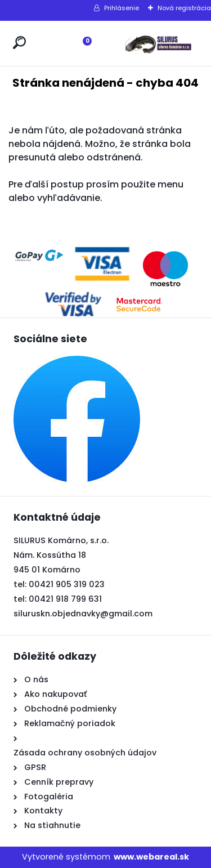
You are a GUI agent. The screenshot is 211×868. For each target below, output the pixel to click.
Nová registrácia (184, 8)
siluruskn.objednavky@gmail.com (83, 614)
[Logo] (158, 43)
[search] (19, 42)
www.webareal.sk (151, 857)
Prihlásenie (122, 8)
